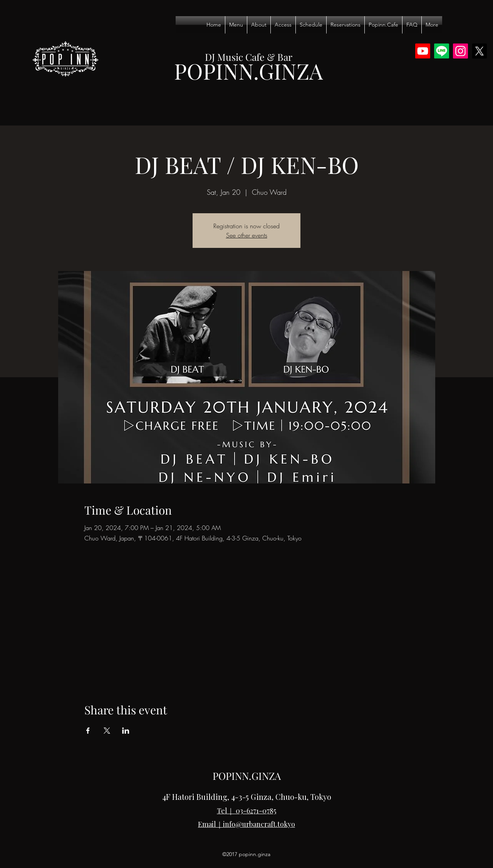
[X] (479, 51)
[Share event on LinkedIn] (126, 731)
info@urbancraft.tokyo (259, 824)
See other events (247, 235)
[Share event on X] (107, 731)
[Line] (442, 51)
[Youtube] (423, 51)
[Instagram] (460, 51)
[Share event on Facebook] (88, 731)
